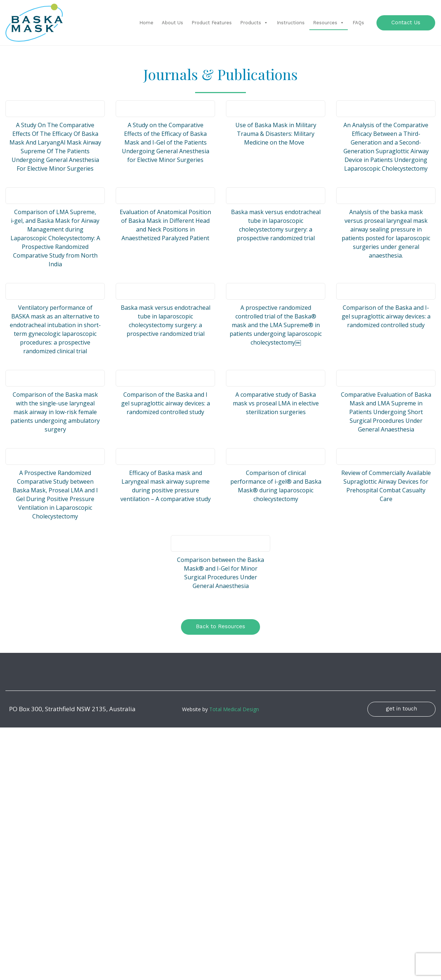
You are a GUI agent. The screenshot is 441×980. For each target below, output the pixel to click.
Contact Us (406, 22)
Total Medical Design (234, 709)
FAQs (358, 23)
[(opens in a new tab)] (55, 109)
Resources (329, 23)
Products (254, 23)
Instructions (291, 23)
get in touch (401, 709)
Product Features (212, 23)
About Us (172, 23)
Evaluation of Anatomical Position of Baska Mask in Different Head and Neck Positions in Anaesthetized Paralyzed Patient (165, 225)
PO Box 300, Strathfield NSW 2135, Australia (72, 709)
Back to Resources (221, 626)
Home (146, 23)
